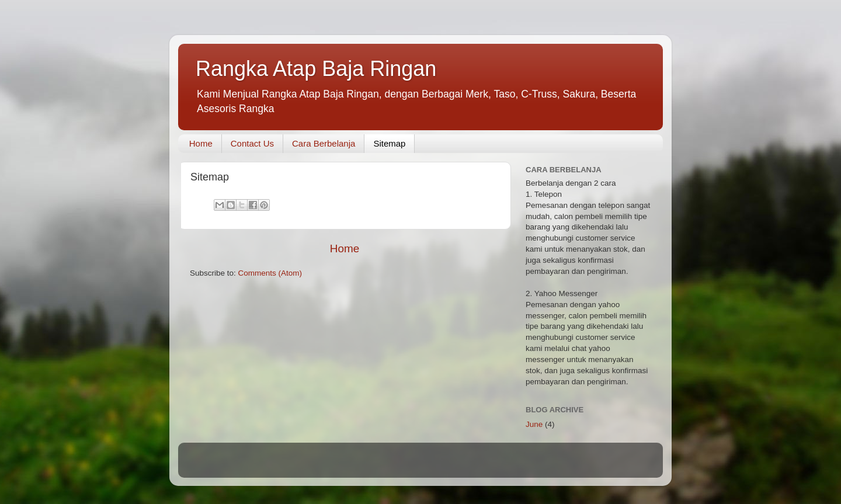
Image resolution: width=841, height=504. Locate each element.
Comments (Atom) (270, 273)
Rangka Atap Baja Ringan (316, 69)
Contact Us (252, 143)
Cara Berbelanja (324, 143)
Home (201, 143)
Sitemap (389, 143)
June (534, 424)
